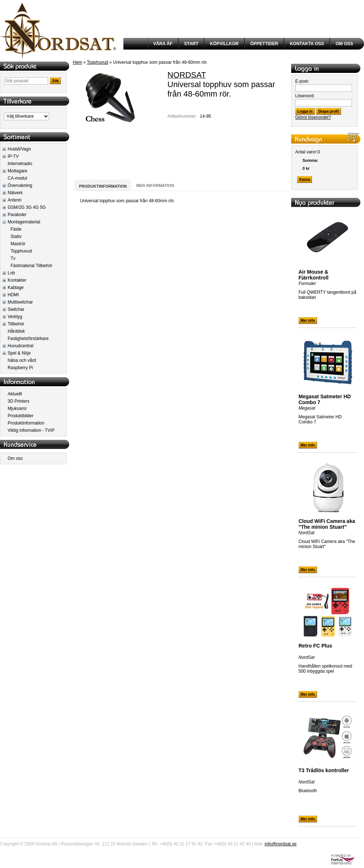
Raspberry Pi (20, 368)
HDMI (13, 295)
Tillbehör (16, 324)
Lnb (11, 273)
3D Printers (19, 401)
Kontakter (17, 280)
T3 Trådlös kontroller (324, 770)
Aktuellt (15, 394)
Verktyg (15, 317)
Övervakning (20, 185)
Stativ (16, 236)
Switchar (16, 309)
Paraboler (17, 215)
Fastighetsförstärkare (28, 339)
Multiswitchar (20, 302)
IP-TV (13, 156)
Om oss (15, 458)
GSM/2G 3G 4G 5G (27, 207)
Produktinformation (26, 423)
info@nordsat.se (281, 844)
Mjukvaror (17, 408)
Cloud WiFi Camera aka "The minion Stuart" (327, 524)
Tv (13, 258)
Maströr (18, 244)
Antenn (15, 200)
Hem (77, 62)
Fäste (16, 229)
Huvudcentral (21, 346)
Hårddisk (16, 331)
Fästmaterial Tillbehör (31, 266)
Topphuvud (21, 251)
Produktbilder (21, 416)
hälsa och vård (22, 360)
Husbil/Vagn (19, 149)
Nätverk (15, 193)
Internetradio (20, 164)
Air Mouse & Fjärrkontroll (313, 275)
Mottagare (17, 171)
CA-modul (17, 178)
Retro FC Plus (315, 646)
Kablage (16, 288)
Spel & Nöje (19, 353)
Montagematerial (24, 222)
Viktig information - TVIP (31, 430)
